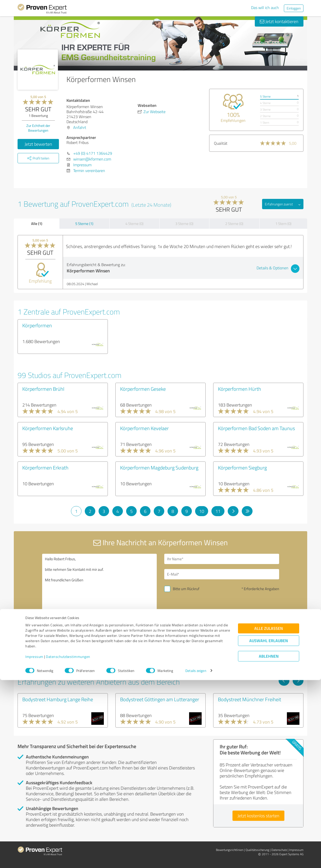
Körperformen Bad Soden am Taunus (256, 428)
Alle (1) (37, 223)
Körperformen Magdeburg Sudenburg (159, 467)
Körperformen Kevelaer (144, 428)
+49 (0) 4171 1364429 (93, 153)
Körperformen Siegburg (242, 467)
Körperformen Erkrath (45, 467)
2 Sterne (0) (234, 224)
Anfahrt (80, 127)
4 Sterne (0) (134, 224)
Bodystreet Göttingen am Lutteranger (160, 699)
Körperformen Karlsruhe (48, 428)
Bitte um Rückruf (186, 589)
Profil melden (68, 663)
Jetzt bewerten (38, 144)
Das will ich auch (265, 8)
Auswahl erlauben (269, 828)
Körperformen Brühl (43, 389)
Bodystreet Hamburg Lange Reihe (58, 699)
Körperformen (37, 325)
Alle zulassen (269, 816)
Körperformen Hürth (239, 389)
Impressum (34, 845)
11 (218, 511)
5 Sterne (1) (84, 224)
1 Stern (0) (283, 224)
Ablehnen (269, 844)
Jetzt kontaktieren (279, 21)
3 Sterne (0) (184, 224)
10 (202, 511)
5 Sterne (265, 96)
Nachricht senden (191, 623)
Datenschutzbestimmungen (68, 845)
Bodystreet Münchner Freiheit (250, 699)
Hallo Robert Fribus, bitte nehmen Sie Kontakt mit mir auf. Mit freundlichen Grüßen (100, 597)
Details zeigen (196, 859)
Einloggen (294, 8)
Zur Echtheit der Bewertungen (38, 128)
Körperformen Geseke (143, 389)
